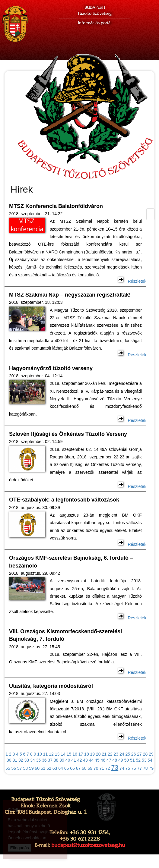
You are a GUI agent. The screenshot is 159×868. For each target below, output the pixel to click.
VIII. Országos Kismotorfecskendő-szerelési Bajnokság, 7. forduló (65, 635)
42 (80, 760)
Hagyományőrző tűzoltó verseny (51, 368)
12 (51, 754)
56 (14, 768)
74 (122, 768)
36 (44, 760)
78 (145, 768)
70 (96, 768)
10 (40, 754)
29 (151, 754)
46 (103, 760)
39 (62, 760)
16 (75, 754)
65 (67, 768)
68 (84, 768)
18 (87, 754)
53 (144, 760)
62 (49, 768)
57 (20, 768)
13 (57, 754)
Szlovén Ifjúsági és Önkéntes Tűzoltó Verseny (69, 434)
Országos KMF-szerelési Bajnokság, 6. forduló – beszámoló (71, 562)
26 (134, 754)
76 (134, 768)
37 (50, 760)
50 (126, 760)
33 (27, 760)
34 (33, 760)
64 (61, 768)
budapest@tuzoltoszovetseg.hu (88, 845)
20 (98, 754)
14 (63, 754)
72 (108, 768)
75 (128, 768)
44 (91, 760)
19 (93, 754)
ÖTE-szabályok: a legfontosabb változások (64, 500)
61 (43, 768)
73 (115, 768)
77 (139, 768)
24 (122, 754)
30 (9, 760)
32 (21, 760)
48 (115, 760)
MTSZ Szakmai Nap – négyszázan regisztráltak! (70, 295)
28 (145, 754)
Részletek (132, 281)
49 (121, 760)
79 (151, 768)
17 (81, 754)
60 (37, 768)
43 (85, 760)
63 (55, 768)
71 (102, 768)
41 (74, 760)
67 (78, 768)
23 (116, 754)
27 (139, 754)
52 (138, 760)
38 (56, 760)
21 (104, 754)
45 (97, 760)
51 (132, 760)
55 (8, 768)
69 (90, 768)
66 (72, 768)
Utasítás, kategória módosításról (51, 686)
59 (31, 768)
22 (110, 754)
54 (150, 760)
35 (38, 760)
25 (128, 754)
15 (69, 754)
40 (68, 760)
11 (46, 754)
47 (109, 760)
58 (25, 768)
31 (15, 760)
